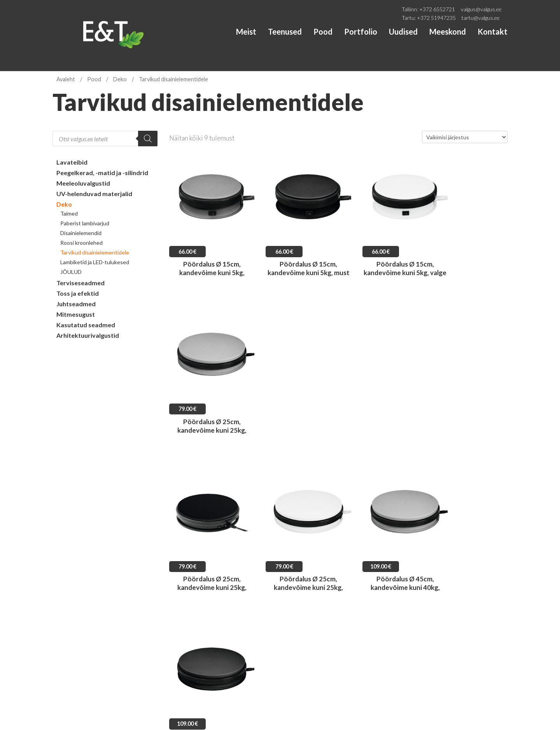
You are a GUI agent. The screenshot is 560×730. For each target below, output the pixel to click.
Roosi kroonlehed (81, 243)
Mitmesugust (76, 314)
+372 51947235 (436, 18)
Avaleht (66, 79)
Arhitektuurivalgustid (88, 335)
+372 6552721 (437, 9)
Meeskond (448, 32)
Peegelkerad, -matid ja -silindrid (102, 173)
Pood (323, 32)
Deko (120, 79)
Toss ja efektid (78, 293)
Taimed (69, 213)
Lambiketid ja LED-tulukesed (95, 262)
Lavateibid (72, 162)
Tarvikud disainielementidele (95, 252)
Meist (246, 32)
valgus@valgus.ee (481, 9)
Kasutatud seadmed (86, 325)
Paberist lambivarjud (85, 223)
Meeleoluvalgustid (83, 183)
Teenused (285, 32)
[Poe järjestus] (465, 137)
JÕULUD (71, 272)
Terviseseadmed (80, 283)
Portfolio (361, 32)
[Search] (148, 139)
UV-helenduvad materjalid (94, 194)
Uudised (403, 32)
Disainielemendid (81, 233)
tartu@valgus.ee (481, 18)
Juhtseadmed (76, 304)
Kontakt (493, 32)
